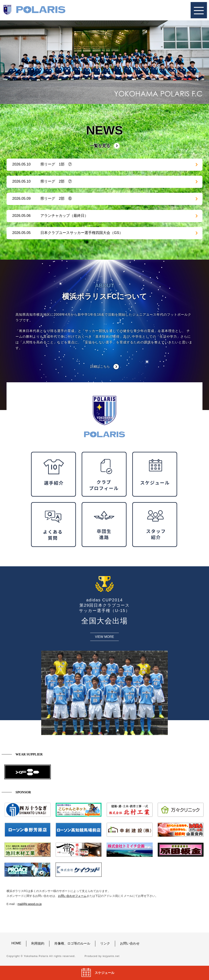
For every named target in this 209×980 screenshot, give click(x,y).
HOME (16, 943)
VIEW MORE (104, 637)
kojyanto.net (111, 956)
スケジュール (104, 973)
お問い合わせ (130, 943)
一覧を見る (100, 146)
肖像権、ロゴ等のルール (72, 943)
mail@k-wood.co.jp (30, 904)
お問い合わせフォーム (72, 896)
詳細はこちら (100, 367)
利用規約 (38, 943)
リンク (105, 943)
